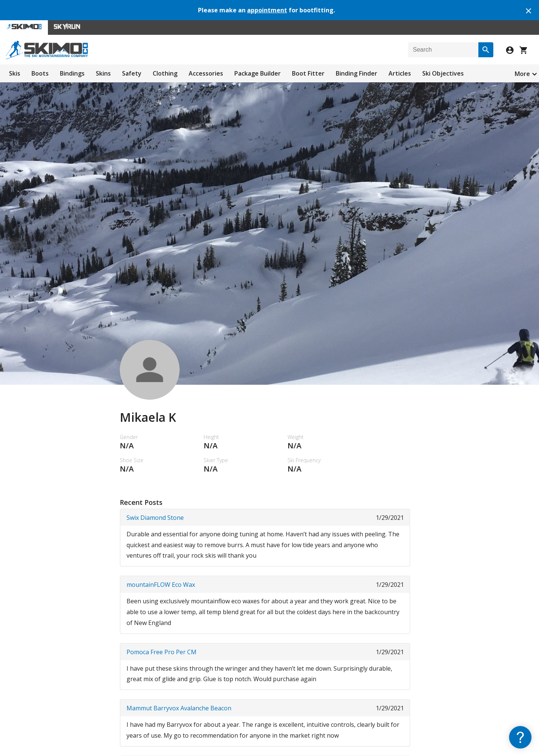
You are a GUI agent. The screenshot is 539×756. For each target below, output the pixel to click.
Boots (40, 73)
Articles (400, 73)
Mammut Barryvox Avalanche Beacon (179, 708)
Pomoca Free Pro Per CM (162, 652)
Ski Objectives (443, 73)
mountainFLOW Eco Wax (161, 585)
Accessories (206, 73)
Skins (103, 73)
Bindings (72, 73)
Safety (132, 73)
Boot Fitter (308, 73)
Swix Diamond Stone (155, 518)
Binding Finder (357, 73)
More (522, 74)
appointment (267, 10)
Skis (15, 73)
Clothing (165, 73)
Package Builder (258, 73)
